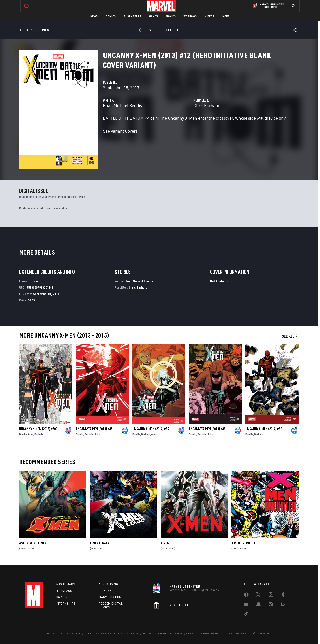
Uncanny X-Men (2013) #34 (151, 429)
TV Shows (190, 16)
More (226, 16)
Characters (133, 16)
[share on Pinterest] (271, 605)
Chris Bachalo (206, 105)
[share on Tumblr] (283, 595)
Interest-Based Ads (237, 633)
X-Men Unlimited (243, 543)
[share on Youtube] (246, 605)
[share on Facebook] (246, 596)
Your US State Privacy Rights (105, 633)
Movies (171, 16)
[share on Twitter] (258, 595)
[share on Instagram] (271, 595)
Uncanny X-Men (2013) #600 (38, 429)
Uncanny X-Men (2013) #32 (264, 429)
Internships (66, 604)
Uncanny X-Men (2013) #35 (94, 429)
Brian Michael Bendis (122, 105)
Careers (63, 597)
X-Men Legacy (99, 543)
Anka (31, 434)
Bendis (23, 434)
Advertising (108, 584)
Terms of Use (55, 633)
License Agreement (209, 633)
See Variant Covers (120, 131)
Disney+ (105, 591)
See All (290, 336)
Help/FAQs (64, 591)
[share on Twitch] (283, 605)
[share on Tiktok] (246, 614)
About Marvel (67, 584)
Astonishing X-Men (33, 543)
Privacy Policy (75, 633)
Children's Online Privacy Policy (174, 633)
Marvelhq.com (110, 597)
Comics (111, 16)
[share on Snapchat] (258, 605)
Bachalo (39, 434)
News (94, 16)
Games (154, 16)
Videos (209, 16)
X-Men (165, 543)
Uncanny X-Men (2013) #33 (207, 429)
